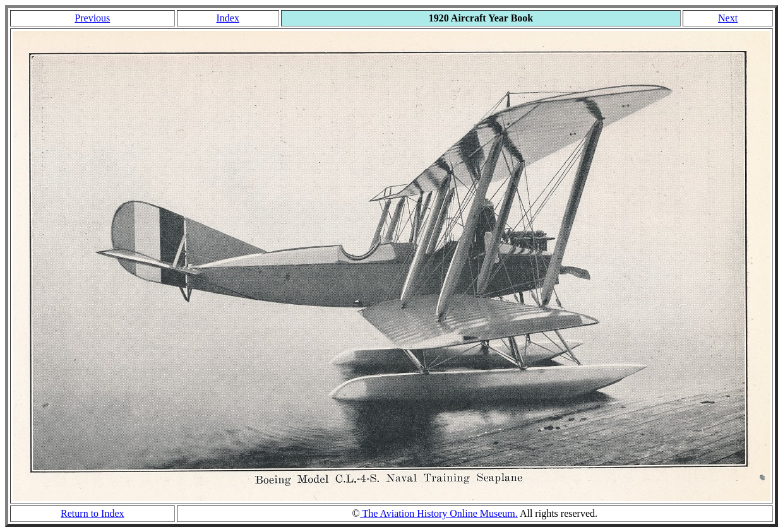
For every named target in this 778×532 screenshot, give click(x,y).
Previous (92, 18)
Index (227, 18)
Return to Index (92, 513)
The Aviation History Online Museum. (439, 513)
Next (728, 18)
